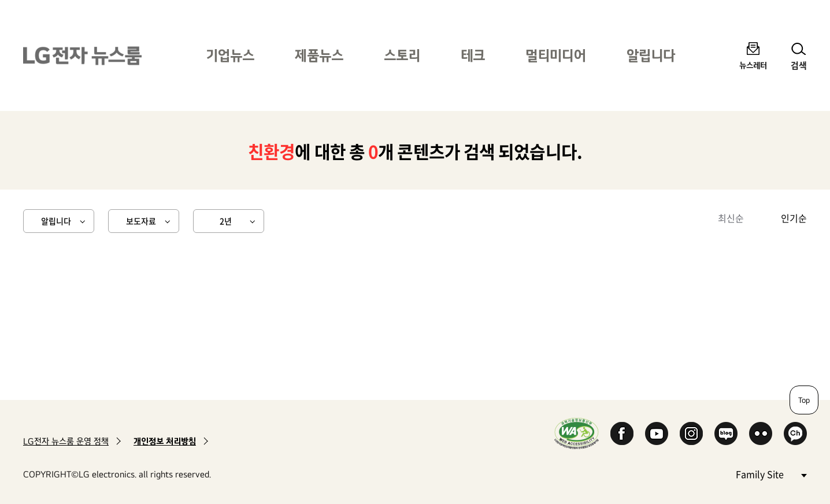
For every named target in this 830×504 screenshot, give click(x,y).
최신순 (731, 218)
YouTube (657, 433)
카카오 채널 (795, 433)
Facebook (622, 433)
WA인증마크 (577, 433)
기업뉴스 (230, 55)
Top (804, 400)
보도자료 (141, 221)
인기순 (794, 218)
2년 (226, 221)
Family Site (771, 474)
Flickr (761, 433)
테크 (473, 55)
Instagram (691, 433)
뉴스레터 (753, 65)
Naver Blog (726, 433)
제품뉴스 (319, 55)
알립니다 (651, 55)
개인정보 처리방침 (165, 441)
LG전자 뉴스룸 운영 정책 (66, 441)
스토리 (402, 55)
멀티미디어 (556, 55)
